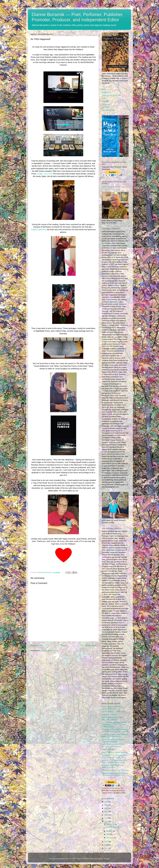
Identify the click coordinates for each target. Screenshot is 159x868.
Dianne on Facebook (110, 715)
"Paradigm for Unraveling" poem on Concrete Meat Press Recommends (115, 730)
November (111, 824)
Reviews (105, 101)
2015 (107, 848)
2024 (107, 805)
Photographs (107, 104)
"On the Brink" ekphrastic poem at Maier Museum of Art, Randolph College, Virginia (114, 724)
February (110, 838)
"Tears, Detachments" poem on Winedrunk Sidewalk (113, 719)
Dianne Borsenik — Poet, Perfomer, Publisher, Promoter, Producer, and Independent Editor (78, 17)
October (110, 831)
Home (64, 645)
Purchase (105, 107)
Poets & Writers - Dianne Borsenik (115, 752)
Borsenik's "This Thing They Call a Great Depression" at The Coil (115, 756)
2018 (107, 821)
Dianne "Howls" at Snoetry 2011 (114, 712)
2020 (107, 815)
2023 (107, 808)
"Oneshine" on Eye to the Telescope (115, 770)
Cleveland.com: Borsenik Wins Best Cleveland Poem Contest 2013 (115, 774)
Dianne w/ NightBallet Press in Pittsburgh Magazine (113, 740)
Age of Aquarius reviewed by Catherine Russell (112, 708)
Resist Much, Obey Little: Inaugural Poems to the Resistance (115, 736)
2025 (107, 802)
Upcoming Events (108, 110)
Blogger (107, 859)
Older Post (91, 645)
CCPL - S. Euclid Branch (111, 187)
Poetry (104, 98)
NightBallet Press (108, 749)
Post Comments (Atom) (49, 651)
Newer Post (37, 645)
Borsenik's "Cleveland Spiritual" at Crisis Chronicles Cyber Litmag (114, 761)
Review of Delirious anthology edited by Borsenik (113, 766)
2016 (107, 845)
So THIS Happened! (114, 827)
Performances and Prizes (111, 95)
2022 (107, 812)
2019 (107, 818)
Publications (106, 92)
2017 (107, 842)
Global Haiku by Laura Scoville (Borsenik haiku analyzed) (113, 745)
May (108, 834)
